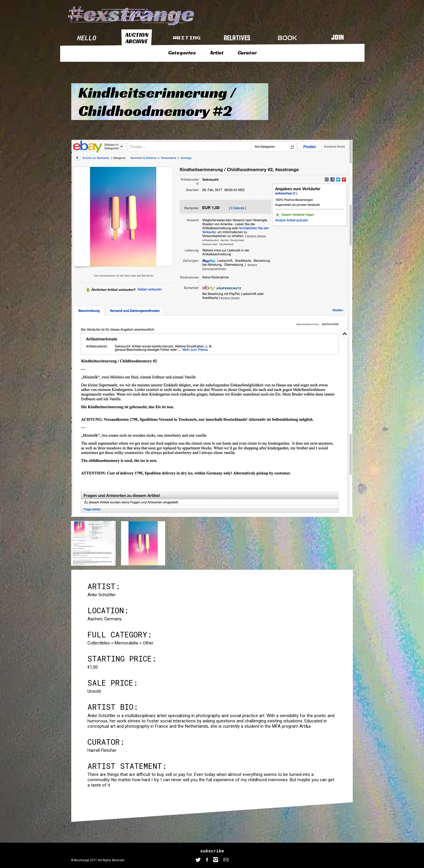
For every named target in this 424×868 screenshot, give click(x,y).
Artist (217, 53)
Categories (182, 53)
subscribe (212, 851)
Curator (247, 53)
